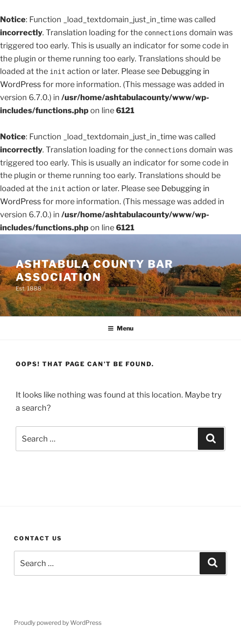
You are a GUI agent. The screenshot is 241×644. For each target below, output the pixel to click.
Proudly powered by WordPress (58, 622)
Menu (120, 328)
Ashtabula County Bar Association (95, 271)
